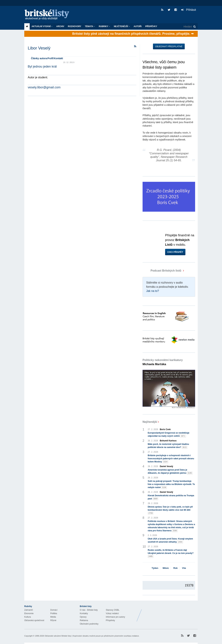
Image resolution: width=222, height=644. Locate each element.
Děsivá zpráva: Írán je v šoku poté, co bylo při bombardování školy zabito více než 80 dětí (170, 510)
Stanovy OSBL (113, 610)
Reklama (84, 620)
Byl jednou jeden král (42, 67)
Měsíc (166, 568)
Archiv (60, 26)
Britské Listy (170, 613)
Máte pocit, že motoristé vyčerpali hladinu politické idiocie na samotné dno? (168, 446)
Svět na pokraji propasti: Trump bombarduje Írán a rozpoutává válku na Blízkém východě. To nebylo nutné (171, 484)
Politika (54, 613)
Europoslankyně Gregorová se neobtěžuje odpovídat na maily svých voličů (169, 435)
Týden (155, 568)
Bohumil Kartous (168, 441)
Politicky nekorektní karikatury (163, 362)
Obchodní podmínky (89, 624)
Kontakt (58, 58)
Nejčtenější (122, 26)
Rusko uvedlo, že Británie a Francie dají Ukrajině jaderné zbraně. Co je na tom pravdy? (171, 553)
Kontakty (84, 613)
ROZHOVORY (74, 26)
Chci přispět (175, 252)
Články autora (39, 58)
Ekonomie (29, 613)
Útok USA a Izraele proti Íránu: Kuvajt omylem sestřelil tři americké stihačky (170, 541)
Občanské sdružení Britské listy (58, 636)
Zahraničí (29, 610)
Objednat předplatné (169, 46)
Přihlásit (189, 10)
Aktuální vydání (42, 26)
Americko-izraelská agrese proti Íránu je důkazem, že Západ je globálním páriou (170, 472)
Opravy (83, 617)
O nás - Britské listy (89, 610)
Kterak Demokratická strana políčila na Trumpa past (171, 497)
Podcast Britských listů (162, 271)
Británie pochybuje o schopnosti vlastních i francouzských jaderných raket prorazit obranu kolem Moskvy (171, 459)
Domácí (54, 610)
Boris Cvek (165, 429)
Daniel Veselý (166, 466)
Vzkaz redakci (112, 613)
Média (53, 617)
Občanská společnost (34, 620)
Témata (90, 26)
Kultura (28, 617)
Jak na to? (153, 291)
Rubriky (104, 26)
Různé (53, 620)
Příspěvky (151, 26)
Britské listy (49, 15)
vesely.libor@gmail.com (44, 87)
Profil (50, 58)
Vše (184, 568)
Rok (175, 568)
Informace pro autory (115, 617)
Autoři (138, 26)
